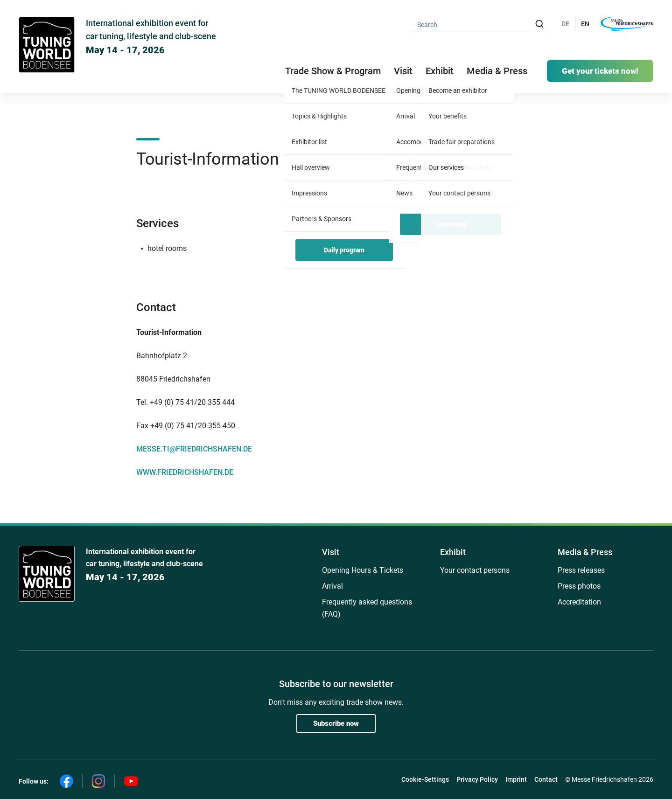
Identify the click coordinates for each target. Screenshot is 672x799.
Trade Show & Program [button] (333, 71)
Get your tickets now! (600, 71)
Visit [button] (403, 71)
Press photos (579, 586)
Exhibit (453, 552)
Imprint (516, 779)
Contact (546, 779)
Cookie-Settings (425, 779)
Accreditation (579, 602)
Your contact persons (475, 570)
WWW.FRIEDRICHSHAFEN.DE (185, 472)
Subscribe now (336, 723)
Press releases (581, 570)
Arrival (332, 586)
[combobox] (480, 24)
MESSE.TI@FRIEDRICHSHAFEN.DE (194, 449)
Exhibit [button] (440, 71)
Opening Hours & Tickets (363, 570)
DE (565, 24)
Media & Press (497, 71)
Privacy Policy (477, 779)
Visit (331, 552)
